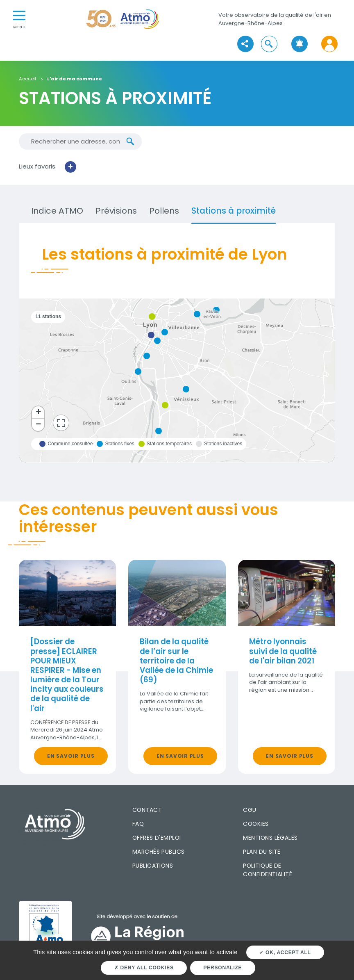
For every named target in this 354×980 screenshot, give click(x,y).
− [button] (38, 425)
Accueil (27, 79)
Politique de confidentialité (268, 870)
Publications (153, 866)
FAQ (138, 824)
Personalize (223, 968)
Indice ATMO (57, 211)
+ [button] (38, 413)
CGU (250, 810)
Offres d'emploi (157, 838)
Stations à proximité (234, 211)
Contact (147, 810)
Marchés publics (159, 852)
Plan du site (262, 852)
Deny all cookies (144, 968)
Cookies (256, 824)
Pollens (164, 211)
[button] (269, 44)
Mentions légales (270, 838)
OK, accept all (285, 953)
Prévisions (116, 211)
